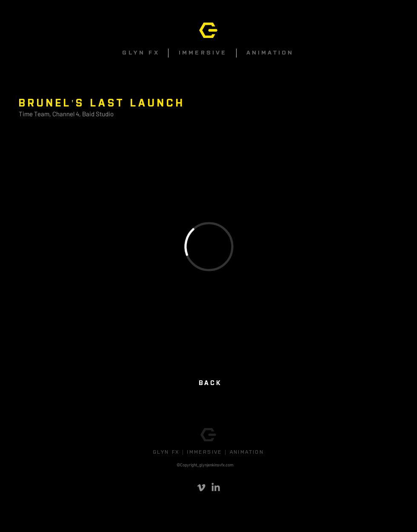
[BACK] (209, 383)
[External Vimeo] (209, 246)
